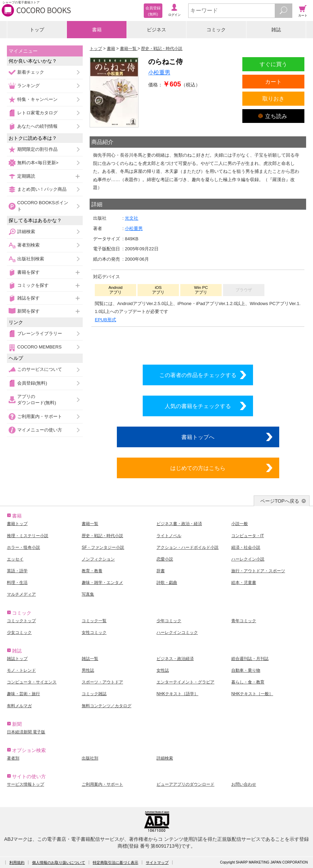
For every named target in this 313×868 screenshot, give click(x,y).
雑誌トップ (17, 659)
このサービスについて (40, 369)
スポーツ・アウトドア (102, 682)
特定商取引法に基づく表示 (115, 862)
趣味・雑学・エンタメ (102, 583)
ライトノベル (169, 536)
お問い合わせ (244, 784)
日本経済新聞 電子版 (26, 732)
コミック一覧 (94, 621)
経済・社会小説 (246, 547)
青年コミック (244, 621)
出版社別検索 (31, 259)
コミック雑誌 (94, 694)
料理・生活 (17, 583)
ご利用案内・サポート (40, 416)
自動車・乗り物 (246, 670)
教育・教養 (92, 571)
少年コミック (169, 621)
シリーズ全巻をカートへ (198, 344)
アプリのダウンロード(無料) (37, 400)
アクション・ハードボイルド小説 (188, 547)
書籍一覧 (90, 524)
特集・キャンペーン (37, 99)
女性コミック (94, 632)
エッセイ (15, 559)
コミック (216, 30)
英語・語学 (17, 571)
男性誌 (88, 670)
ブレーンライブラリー (40, 333)
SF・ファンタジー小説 (103, 547)
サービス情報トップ (26, 784)
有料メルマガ (19, 706)
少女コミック (19, 632)
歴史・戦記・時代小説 (102, 536)
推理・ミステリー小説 (28, 536)
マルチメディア (21, 594)
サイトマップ (157, 862)
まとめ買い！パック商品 (42, 189)
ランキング (28, 86)
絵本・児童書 (244, 583)
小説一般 (240, 524)
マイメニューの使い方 (40, 430)
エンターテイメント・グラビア (185, 682)
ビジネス (156, 30)
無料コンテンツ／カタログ (107, 706)
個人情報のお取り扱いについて (59, 862)
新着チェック (31, 72)
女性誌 (163, 670)
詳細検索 (26, 232)
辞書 (161, 571)
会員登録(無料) (32, 383)
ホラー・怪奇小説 (23, 547)
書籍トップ (17, 524)
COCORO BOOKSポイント (43, 206)
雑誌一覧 (90, 659)
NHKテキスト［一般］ (252, 694)
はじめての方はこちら (198, 468)
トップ (37, 30)
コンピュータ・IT (248, 536)
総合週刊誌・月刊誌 (250, 659)
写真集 (88, 594)
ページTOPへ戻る (280, 501)
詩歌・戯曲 (167, 583)
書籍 (97, 30)
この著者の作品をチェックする (198, 375)
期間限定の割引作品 (37, 149)
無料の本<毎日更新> (38, 163)
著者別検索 (28, 245)
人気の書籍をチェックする (198, 406)
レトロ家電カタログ (37, 113)
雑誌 (276, 30)
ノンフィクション (98, 559)
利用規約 (17, 862)
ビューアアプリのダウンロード (185, 784)
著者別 (13, 758)
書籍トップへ (198, 437)
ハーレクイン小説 (248, 559)
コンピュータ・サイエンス (32, 682)
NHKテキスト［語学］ (177, 694)
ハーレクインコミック (177, 632)
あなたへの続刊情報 (37, 126)
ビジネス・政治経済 (175, 659)
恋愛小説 (165, 559)
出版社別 (90, 758)
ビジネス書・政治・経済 (179, 524)
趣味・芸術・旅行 (23, 694)
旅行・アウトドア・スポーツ (258, 571)
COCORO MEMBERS (39, 347)
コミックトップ (21, 621)
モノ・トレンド (21, 670)
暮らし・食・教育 (248, 682)
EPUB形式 (105, 320)
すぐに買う (273, 64)
